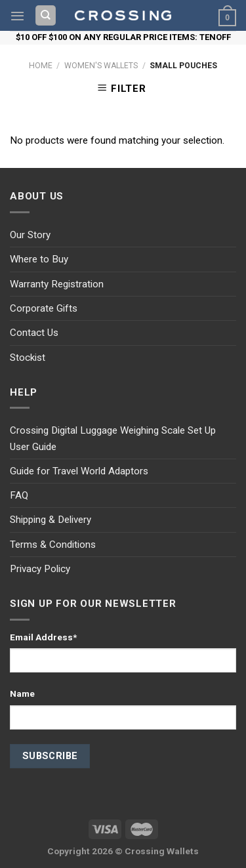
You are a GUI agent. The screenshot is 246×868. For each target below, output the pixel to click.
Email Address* (43, 637)
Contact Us (34, 333)
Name (22, 693)
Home (41, 66)
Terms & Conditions (53, 545)
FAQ (19, 495)
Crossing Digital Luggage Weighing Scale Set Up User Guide (113, 438)
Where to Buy (39, 259)
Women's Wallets (101, 66)
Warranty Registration (57, 284)
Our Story (30, 235)
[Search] (46, 15)
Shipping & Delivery (51, 520)
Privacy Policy (40, 569)
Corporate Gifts (44, 308)
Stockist (28, 358)
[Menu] (17, 16)
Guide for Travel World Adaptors (79, 471)
